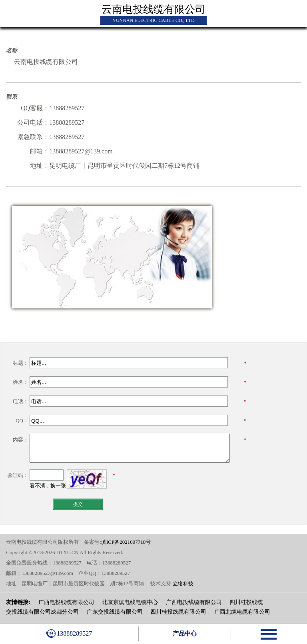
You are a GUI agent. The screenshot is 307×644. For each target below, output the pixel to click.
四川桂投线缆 (246, 602)
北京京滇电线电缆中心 (130, 602)
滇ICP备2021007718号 (126, 542)
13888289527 (69, 634)
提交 (78, 504)
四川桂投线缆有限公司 (178, 612)
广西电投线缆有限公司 (66, 602)
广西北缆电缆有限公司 (242, 612)
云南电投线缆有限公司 (153, 9)
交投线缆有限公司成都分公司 (42, 612)
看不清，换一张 (48, 486)
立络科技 (183, 583)
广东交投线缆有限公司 (115, 612)
